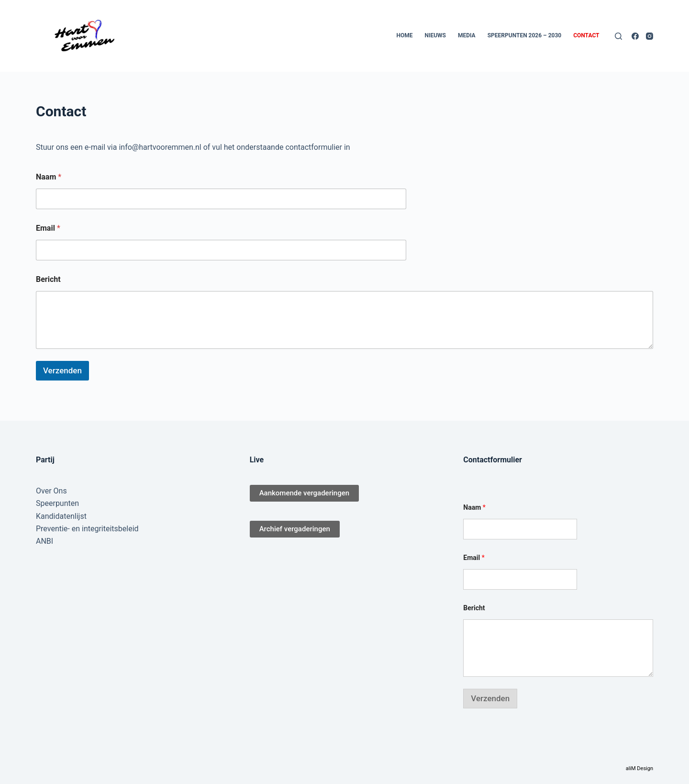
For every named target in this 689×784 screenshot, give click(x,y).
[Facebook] (635, 36)
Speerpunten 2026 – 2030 (525, 35)
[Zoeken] (618, 36)
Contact (586, 35)
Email (48, 228)
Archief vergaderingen (295, 529)
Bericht (48, 279)
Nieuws (435, 35)
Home (404, 35)
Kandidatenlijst (61, 516)
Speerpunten (57, 503)
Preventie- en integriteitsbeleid (87, 529)
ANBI (44, 541)
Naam (49, 177)
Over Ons (51, 491)
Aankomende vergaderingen (304, 493)
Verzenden (62, 370)
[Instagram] (650, 36)
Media (467, 35)
